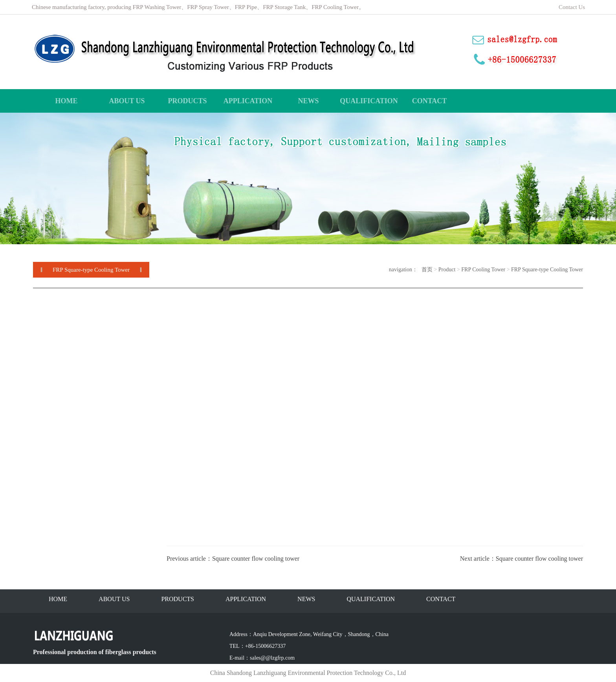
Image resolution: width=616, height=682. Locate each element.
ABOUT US (114, 599)
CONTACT (441, 599)
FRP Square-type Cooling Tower (547, 270)
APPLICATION (246, 599)
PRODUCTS (178, 599)
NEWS (306, 599)
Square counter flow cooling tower (256, 559)
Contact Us (573, 7)
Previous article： (189, 559)
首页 (427, 270)
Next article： (478, 559)
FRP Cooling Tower (483, 270)
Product (447, 270)
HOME (58, 599)
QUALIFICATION (371, 599)
